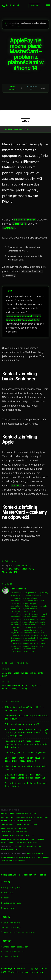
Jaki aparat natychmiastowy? (14, 832)
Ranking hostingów (9, 850)
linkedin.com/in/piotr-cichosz (18, 933)
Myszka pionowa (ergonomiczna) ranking (19, 814)
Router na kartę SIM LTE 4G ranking (17, 821)
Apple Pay (27, 569)
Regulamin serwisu (11, 904)
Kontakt (5, 898)
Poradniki (23, 566)
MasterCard (9, 573)
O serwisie (7, 893)
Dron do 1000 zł (8, 843)
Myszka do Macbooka (35, 854)
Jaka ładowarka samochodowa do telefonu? (20, 825)
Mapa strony (8, 909)
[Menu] (48, 6)
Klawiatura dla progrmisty (32, 840)
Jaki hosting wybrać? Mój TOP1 (28, 847)
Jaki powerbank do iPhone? (13, 861)
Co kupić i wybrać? (12, 888)
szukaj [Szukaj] (34, 6)
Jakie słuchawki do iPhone (13, 858)
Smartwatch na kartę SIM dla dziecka (18, 836)
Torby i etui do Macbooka (37, 858)
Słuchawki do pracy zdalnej (14, 829)
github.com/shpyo (11, 923)
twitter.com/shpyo (11, 928)
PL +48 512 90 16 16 (12, 952)
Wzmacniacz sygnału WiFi (27, 843)
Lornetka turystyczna (11, 818)
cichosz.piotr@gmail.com (15, 947)
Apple (14, 569)
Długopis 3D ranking (10, 840)
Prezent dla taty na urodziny (35, 818)
